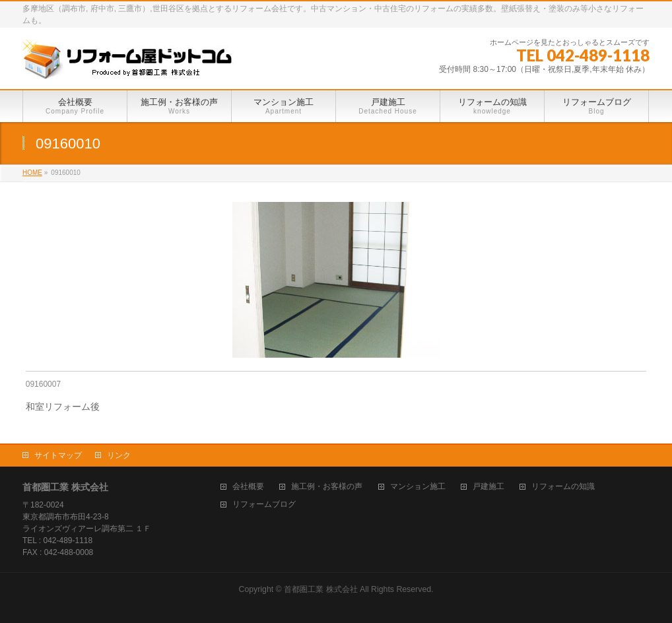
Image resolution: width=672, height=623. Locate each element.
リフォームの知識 (563, 487)
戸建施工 (488, 487)
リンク (119, 455)
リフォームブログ (264, 505)
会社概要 (248, 487)
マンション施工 (418, 487)
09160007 (43, 384)
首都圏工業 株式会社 (320, 589)
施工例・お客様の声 (327, 487)
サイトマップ (58, 455)
